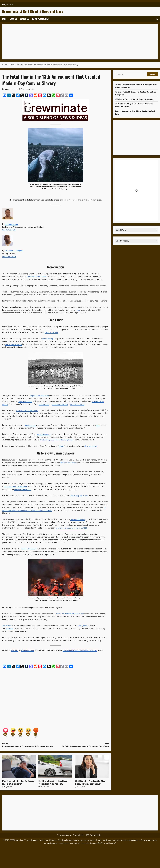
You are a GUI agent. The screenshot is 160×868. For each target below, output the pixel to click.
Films (82, 626)
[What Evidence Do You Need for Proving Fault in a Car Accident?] (19, 774)
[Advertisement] (71, 42)
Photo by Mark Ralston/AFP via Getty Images (62, 600)
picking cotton (45, 404)
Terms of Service (64, 843)
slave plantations (92, 446)
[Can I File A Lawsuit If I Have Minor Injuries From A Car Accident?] (55, 774)
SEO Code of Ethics (94, 843)
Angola (62, 446)
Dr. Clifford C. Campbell (15, 251)
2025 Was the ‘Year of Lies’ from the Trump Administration (136, 99)
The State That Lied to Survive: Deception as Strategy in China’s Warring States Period (135, 86)
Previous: (29, 751)
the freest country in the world (17, 486)
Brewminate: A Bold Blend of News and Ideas (33, 11)
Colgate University (10, 230)
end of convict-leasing (15, 344)
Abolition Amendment (69, 463)
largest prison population (41, 396)
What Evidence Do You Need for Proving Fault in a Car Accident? (18, 790)
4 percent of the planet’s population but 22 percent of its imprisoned (54, 509)
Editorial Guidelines (40, 19)
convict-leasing (48, 339)
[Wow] (22, 735)
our (79, 310)
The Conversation (29, 650)
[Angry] (39, 735)
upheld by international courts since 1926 (75, 528)
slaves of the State (52, 332)
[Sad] (31, 735)
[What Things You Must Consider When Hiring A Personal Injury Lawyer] (92, 774)
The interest (7, 626)
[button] (157, 19)
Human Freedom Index (24, 489)
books (87, 626)
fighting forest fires (83, 404)
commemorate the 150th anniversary (72, 614)
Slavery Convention (78, 519)
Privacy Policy (79, 843)
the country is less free (80, 496)
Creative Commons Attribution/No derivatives (84, 650)
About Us (13, 19)
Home (4, 19)
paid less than (31, 425)
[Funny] (14, 735)
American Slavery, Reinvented (28, 410)
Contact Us (24, 19)
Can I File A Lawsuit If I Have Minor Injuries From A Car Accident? (53, 790)
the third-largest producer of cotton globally (59, 440)
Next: (82, 749)
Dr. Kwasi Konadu (13, 224)
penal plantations (45, 434)
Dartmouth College (10, 256)
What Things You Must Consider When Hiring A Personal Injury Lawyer (90, 790)
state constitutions (26, 401)
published (15, 650)
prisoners (10, 629)
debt (99, 425)
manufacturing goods (63, 404)
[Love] (6, 735)
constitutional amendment (38, 277)
